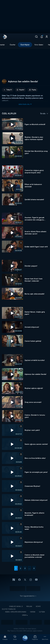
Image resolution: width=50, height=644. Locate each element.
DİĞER (24, 615)
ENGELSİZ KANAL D (16, 606)
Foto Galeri (39, 45)
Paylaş (33, 90)
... (29, 568)
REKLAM (29, 606)
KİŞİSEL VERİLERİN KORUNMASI (16, 612)
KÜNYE (38, 606)
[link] (5, 37)
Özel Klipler (25, 45)
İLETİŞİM (42, 612)
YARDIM (33, 612)
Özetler (13, 45)
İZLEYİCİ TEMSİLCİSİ (9, 609)
